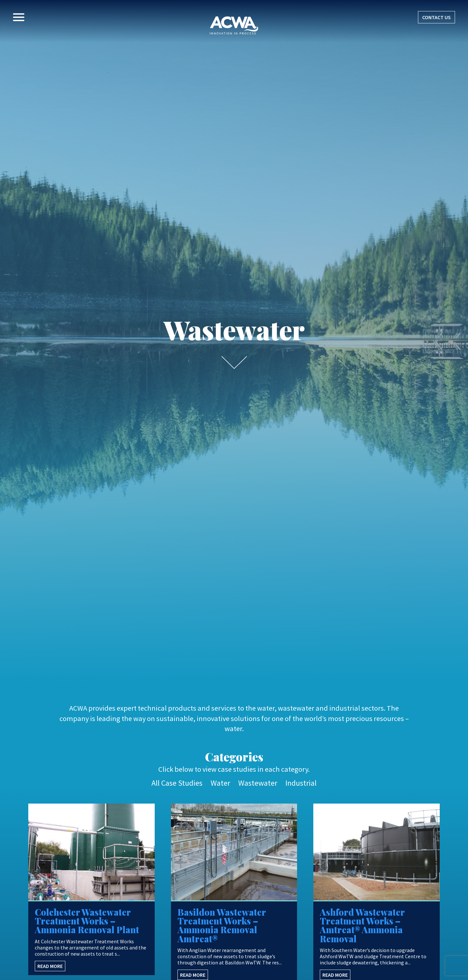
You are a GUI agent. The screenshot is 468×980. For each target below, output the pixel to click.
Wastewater (258, 783)
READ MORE (50, 966)
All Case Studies (177, 783)
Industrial (301, 783)
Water (220, 783)
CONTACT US (436, 17)
